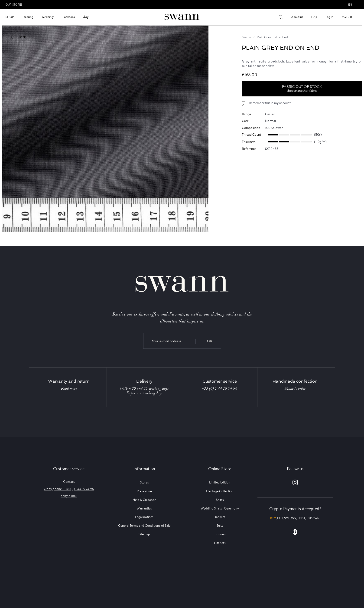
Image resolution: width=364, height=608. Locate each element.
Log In (329, 17)
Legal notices (144, 517)
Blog (86, 17)
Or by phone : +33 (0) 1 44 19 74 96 (69, 489)
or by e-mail (69, 496)
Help (314, 17)
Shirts (220, 500)
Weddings (48, 17)
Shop (10, 17)
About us (297, 17)
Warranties (144, 508)
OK (210, 341)
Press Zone (144, 491)
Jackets (220, 517)
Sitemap (144, 534)
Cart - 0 (347, 17)
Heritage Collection (220, 491)
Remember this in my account (270, 103)
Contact (69, 482)
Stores (144, 482)
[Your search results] (281, 17)
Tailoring (28, 17)
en (350, 5)
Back (19, 37)
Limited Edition (220, 482)
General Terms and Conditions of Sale (144, 526)
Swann (247, 37)
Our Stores (14, 5)
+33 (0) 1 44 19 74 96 (219, 388)
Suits (220, 526)
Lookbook (69, 17)
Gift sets (220, 543)
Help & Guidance (144, 500)
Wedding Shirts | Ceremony (220, 508)
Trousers (220, 534)
